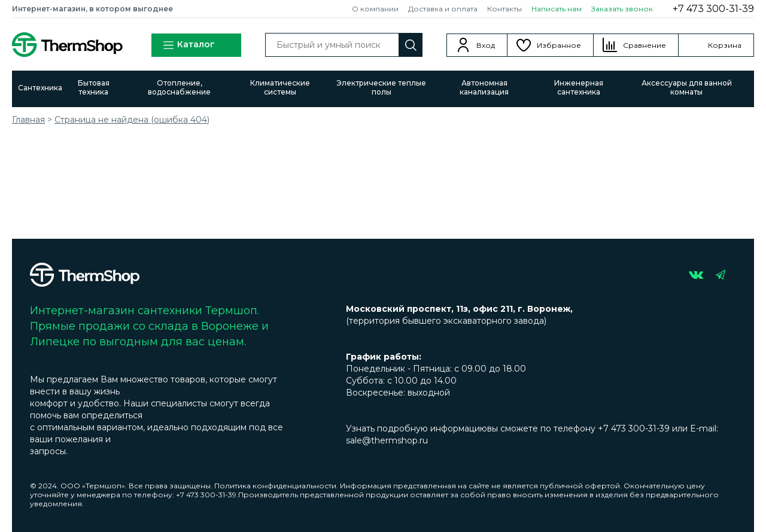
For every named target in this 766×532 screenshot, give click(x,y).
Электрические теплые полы (381, 87)
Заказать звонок (622, 9)
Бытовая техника (94, 87)
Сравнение (645, 45)
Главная (28, 120)
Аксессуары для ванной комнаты (687, 87)
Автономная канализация (484, 87)
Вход (486, 45)
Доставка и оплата (443, 9)
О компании (375, 9)
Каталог (189, 45)
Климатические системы (280, 87)
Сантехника (40, 88)
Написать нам (557, 9)
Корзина (725, 45)
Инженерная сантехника (579, 87)
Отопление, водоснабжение (179, 87)
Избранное (559, 45)
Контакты (504, 9)
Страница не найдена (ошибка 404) (132, 120)
